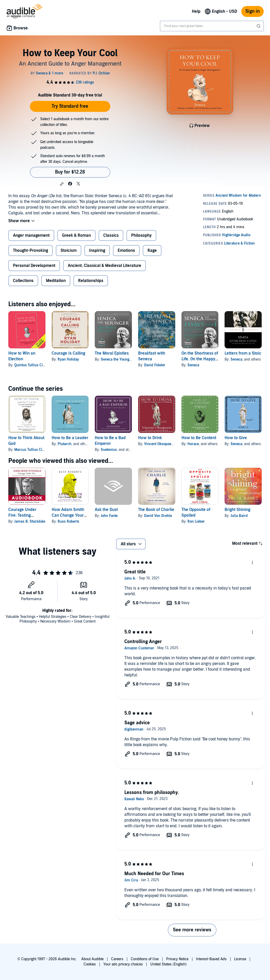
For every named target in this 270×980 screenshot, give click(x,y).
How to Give (236, 438)
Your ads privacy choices (123, 964)
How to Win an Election (22, 356)
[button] (62, 184)
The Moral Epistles (112, 353)
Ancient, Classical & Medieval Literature (104, 266)
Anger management (31, 235)
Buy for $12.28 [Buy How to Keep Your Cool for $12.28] (70, 172)
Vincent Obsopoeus (160, 444)
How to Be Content (199, 438)
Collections (23, 281)
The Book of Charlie (156, 510)
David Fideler (155, 365)
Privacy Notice (177, 959)
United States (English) (168, 964)
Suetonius (109, 450)
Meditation (56, 281)
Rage (152, 251)
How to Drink (150, 438)
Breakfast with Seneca (152, 356)
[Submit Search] (259, 26)
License (240, 959)
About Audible (92, 959)
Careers (117, 959)
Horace (193, 444)
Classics (111, 235)
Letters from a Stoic (243, 353)
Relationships (91, 281)
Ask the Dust (106, 510)
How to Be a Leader (70, 438)
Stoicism (69, 251)
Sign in (252, 11)
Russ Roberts (68, 521)
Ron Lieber (196, 521)
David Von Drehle (158, 516)
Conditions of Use (145, 959)
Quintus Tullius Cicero (32, 365)
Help (196, 11)
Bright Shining (237, 510)
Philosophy (141, 235)
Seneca (193, 365)
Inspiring (97, 251)
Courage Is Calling (68, 353)
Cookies (90, 964)
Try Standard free (70, 106)
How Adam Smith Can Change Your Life (68, 515)
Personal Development (34, 266)
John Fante (109, 516)
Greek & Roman (76, 235)
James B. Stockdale (30, 521)
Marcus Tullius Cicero (32, 450)
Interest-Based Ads (211, 959)
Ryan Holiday (68, 359)
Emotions (126, 251)
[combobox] (212, 26)
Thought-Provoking (31, 251)
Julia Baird (239, 516)
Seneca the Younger (117, 359)
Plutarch (65, 444)
